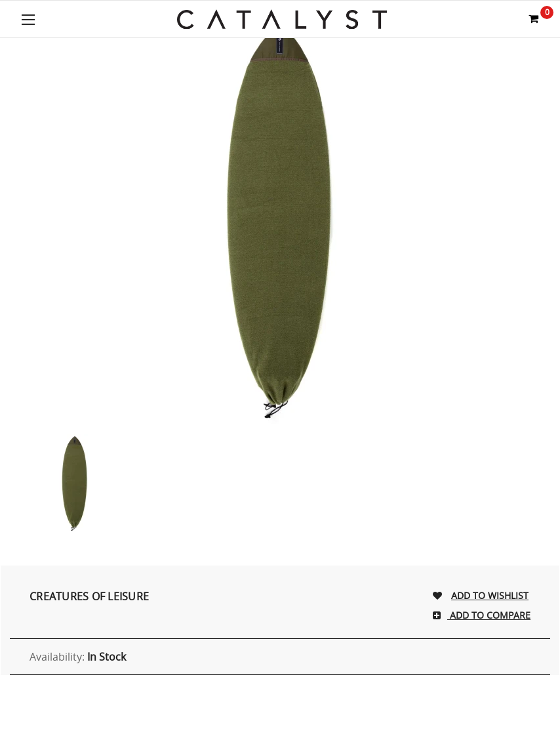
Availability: (78, 657)
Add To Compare (489, 615)
